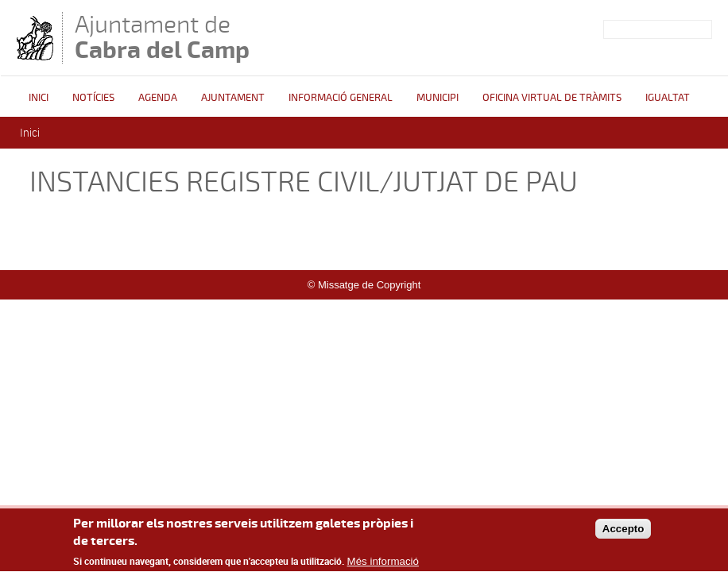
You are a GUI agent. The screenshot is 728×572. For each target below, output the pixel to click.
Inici (39, 98)
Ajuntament (233, 98)
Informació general (341, 98)
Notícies (93, 98)
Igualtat (668, 98)
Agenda (158, 98)
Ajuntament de (162, 37)
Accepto (623, 535)
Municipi (438, 98)
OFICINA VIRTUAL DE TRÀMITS (552, 98)
